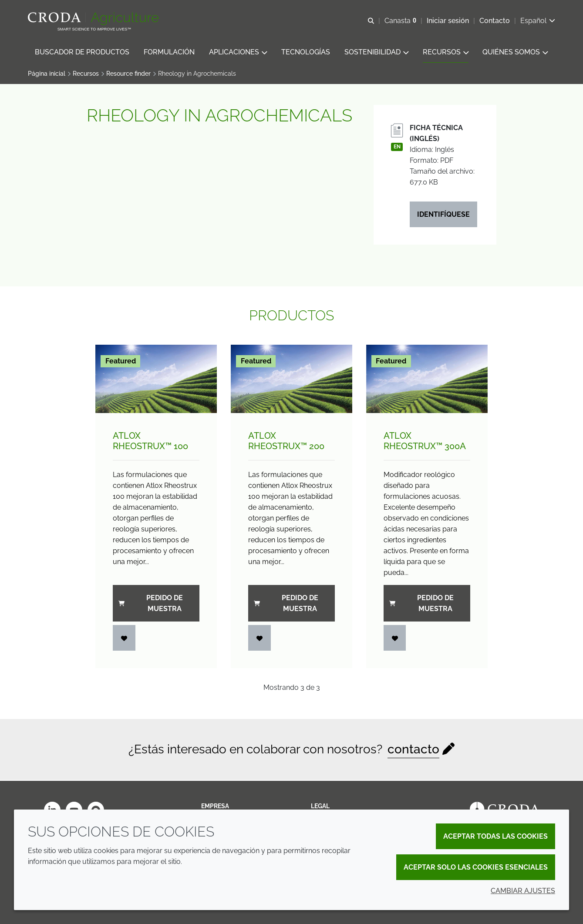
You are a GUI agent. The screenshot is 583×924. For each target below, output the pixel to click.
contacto (413, 750)
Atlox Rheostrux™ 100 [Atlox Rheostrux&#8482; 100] (150, 442)
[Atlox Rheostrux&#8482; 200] (291, 380)
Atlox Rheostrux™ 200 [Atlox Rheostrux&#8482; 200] (286, 442)
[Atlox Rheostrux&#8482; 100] (156, 380)
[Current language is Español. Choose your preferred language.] (538, 21)
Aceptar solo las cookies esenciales (476, 867)
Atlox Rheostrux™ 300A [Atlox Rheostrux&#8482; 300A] (425, 442)
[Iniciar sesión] (124, 639)
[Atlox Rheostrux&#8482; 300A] (427, 380)
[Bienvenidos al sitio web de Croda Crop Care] (94, 19)
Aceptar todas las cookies (495, 836)
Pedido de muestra (151, 604)
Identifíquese (443, 215)
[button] (82, 52)
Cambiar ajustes (523, 891)
